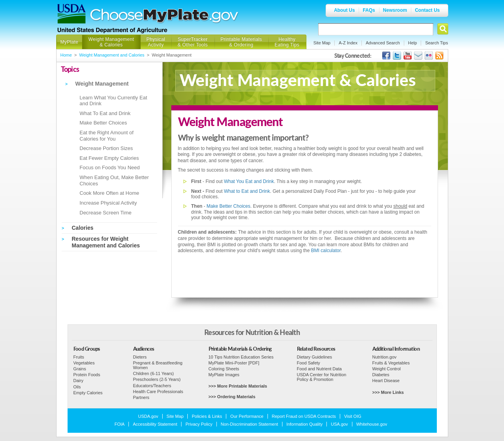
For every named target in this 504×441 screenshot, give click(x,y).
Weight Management (102, 84)
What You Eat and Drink (249, 181)
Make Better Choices (104, 123)
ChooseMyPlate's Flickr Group (429, 56)
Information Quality (304, 424)
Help (413, 43)
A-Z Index (348, 43)
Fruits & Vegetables (391, 363)
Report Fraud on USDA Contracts (304, 416)
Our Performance (247, 416)
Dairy (79, 381)
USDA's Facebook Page (386, 56)
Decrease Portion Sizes (106, 148)
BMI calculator (326, 251)
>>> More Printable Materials (238, 386)
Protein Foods (87, 375)
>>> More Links (388, 392)
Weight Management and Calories (112, 55)
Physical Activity (156, 42)
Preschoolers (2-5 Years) (157, 379)
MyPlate (70, 42)
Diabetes (381, 375)
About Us (344, 10)
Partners (141, 397)
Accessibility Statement (155, 424)
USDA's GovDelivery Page (418, 56)
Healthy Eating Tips (287, 42)
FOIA (120, 424)
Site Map (322, 43)
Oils (77, 387)
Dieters (140, 357)
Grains (80, 369)
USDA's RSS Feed (439, 56)
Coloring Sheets (224, 369)
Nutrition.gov (385, 357)
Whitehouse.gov (372, 424)
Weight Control (387, 369)
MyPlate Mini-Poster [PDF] (234, 363)
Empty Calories (88, 393)
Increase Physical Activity (108, 203)
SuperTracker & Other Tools (193, 42)
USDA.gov (148, 416)
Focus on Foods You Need (110, 167)
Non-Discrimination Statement (249, 424)
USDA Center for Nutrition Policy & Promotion (322, 377)
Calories (83, 228)
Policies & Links (207, 416)
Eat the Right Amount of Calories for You (107, 136)
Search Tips (436, 43)
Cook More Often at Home (110, 193)
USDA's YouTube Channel (408, 56)
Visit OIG (353, 416)
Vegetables (84, 363)
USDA (71, 14)
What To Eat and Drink (105, 113)
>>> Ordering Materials (232, 397)
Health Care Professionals (158, 392)
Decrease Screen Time (106, 213)
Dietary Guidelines (315, 357)
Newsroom (395, 10)
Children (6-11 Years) (154, 373)
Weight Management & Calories (111, 42)
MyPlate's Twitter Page (397, 56)
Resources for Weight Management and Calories (106, 242)
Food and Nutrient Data (319, 369)
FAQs (369, 10)
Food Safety (309, 363)
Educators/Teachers (152, 386)
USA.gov (339, 424)
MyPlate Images (224, 375)
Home (66, 55)
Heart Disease (386, 381)
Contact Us (427, 10)
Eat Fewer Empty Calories (109, 158)
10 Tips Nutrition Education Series (241, 357)
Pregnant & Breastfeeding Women (158, 365)
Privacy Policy (199, 424)
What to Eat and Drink (247, 191)
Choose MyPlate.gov (165, 16)
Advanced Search (383, 43)
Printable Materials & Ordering (241, 42)
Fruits (79, 357)
